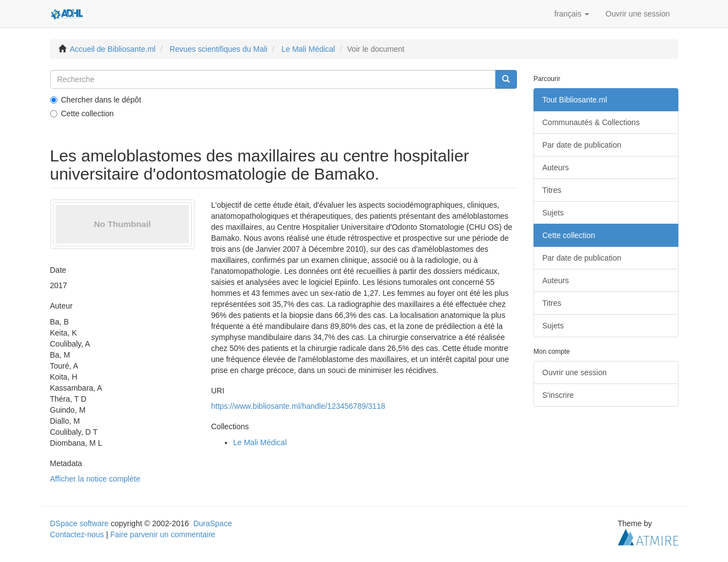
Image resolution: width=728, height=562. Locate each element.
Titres (552, 190)
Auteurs (556, 167)
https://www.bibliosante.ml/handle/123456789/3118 (298, 406)
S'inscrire (558, 395)
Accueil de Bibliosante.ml (113, 49)
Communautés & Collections (591, 122)
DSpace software (80, 523)
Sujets (553, 213)
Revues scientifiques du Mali (219, 49)
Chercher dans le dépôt (96, 100)
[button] (572, 14)
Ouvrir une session (575, 372)
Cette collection (82, 114)
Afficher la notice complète (95, 479)
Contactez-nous (77, 534)
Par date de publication (582, 145)
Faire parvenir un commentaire (163, 534)
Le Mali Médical (308, 49)
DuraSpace (213, 523)
